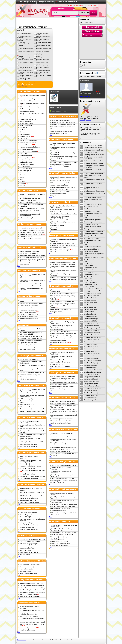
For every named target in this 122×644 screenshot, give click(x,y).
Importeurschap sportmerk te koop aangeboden (33, 230)
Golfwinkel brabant (90, 270)
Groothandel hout (89, 312)
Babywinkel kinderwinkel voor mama (30, 542)
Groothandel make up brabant (26, 63)
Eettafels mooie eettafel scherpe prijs (30, 616)
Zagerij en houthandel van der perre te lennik (32, 103)
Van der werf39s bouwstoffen (60, 545)
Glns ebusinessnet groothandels (28, 117)
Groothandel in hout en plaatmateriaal (91, 278)
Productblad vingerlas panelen (28, 628)
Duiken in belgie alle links (27, 515)
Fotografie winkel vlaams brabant (93, 200)
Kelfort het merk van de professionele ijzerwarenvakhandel (30, 215)
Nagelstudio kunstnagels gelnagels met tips (63, 187)
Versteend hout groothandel (92, 381)
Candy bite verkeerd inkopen (59, 443)
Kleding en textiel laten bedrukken (61, 183)
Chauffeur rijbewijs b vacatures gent (30, 464)
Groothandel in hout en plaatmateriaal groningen (91, 285)
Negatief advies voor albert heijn (29, 498)
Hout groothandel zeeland (91, 342)
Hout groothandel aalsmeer (92, 358)
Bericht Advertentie (74, 5)
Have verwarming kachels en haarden (30, 565)
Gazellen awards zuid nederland (60, 445)
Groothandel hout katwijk (91, 393)
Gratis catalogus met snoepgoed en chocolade (64, 447)
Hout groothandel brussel (91, 374)
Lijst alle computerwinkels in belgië (29, 502)
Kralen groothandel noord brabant (93, 161)
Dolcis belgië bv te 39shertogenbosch (30, 596)
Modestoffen (23, 175)
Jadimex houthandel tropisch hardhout (30, 101)
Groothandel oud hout (90, 305)
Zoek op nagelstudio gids (27, 523)
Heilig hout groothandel (91, 391)
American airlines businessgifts (28, 347)
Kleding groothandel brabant (26, 58)
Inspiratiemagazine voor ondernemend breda (32, 341)
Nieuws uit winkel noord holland (93, 289)
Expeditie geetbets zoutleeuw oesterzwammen (32, 470)
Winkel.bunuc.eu (22, 640)
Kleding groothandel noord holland (94, 291)
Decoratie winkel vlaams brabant (93, 202)
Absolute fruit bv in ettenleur (28, 468)
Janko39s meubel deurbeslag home (29, 446)
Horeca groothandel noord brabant (94, 173)
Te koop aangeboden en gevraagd (29, 319)
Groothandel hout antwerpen (92, 298)
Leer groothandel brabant (91, 251)
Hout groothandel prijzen (91, 384)
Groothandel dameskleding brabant (94, 231)
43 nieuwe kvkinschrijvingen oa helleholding (32, 411)
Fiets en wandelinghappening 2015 (29, 544)
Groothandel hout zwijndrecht (92, 372)
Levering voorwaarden (26, 126)
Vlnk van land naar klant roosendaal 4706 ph (64, 465)
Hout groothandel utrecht (91, 323)
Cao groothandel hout (90, 307)
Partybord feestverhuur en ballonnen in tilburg (32, 588)
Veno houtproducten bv (26, 158)
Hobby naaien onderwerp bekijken (29, 407)
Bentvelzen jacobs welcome (27, 630)
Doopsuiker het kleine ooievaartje (29, 525)
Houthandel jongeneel (26, 156)
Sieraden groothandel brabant (26, 60)
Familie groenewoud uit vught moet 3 (30, 99)
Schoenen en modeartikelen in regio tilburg (32, 584)
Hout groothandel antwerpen (92, 295)
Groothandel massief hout (43, 58)
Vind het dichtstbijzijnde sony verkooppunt (31, 517)
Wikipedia (22, 184)
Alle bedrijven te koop (26, 237)
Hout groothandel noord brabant (93, 145)
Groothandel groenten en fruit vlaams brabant (44, 49)
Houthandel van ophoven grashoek (29, 109)
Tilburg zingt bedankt (57, 364)
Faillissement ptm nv (25, 171)
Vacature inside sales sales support (61, 331)
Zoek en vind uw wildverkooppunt (61, 362)
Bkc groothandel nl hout (91, 302)
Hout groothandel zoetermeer (92, 330)
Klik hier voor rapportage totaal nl (29, 399)
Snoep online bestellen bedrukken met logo (63, 437)
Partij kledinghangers (25, 121)
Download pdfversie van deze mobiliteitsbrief (32, 476)
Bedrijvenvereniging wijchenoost (61, 543)
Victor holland (24, 128)
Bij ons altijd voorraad (26, 145)
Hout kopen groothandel (91, 398)
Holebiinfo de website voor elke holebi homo (32, 496)
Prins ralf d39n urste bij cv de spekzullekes (63, 151)
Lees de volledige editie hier (59, 329)
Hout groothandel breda (91, 365)
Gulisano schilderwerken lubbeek (29, 552)
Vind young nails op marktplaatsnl (61, 191)
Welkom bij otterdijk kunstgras (28, 573)
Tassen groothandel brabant (92, 249)
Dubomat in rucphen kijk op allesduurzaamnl (64, 334)
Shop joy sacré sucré (25, 550)
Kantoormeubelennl (25, 166)
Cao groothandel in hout (91, 309)
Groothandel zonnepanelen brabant (94, 234)
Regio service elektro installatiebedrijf (62, 336)
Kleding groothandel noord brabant (94, 150)
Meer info (22, 132)
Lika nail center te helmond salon (29, 253)
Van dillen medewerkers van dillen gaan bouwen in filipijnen (62, 530)
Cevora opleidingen (25, 134)
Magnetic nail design (57, 196)
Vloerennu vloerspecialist (27, 164)
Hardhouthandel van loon (27, 130)
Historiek (22, 186)
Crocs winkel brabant (90, 272)
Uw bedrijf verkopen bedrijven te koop (62, 252)
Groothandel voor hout (90, 316)
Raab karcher (23, 138)
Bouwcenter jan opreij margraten (60, 537)
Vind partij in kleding (57, 312)
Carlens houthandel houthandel (28, 151)
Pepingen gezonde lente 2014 (28, 500)
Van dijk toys (23, 153)
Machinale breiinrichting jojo (59, 385)
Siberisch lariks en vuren (26, 571)
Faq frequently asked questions (28, 594)
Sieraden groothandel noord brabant (94, 155)
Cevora (22, 173)
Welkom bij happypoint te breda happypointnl (64, 157)
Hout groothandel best (90, 300)
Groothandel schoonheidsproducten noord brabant (26, 44)
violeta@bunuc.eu (22, 86)
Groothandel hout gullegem (92, 363)
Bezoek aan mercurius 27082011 (60, 167)
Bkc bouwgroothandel (26, 169)
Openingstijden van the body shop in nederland (33, 336)
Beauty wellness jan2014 (26, 569)
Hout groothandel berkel (91, 379)
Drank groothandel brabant (92, 229)
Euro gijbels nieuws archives (28, 474)
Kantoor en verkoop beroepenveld (29, 306)
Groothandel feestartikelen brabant (94, 213)
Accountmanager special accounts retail (62, 419)
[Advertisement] (48, 21)
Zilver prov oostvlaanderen (59, 511)
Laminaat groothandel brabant (44, 66)
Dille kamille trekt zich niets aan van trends (32, 429)
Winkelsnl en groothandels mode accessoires (32, 373)
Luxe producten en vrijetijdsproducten (62, 131)
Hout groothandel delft (90, 321)
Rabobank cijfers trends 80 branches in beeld (64, 533)
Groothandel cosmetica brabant (93, 241)
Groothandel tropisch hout (91, 275)
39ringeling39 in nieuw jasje (59, 133)
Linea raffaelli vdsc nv (58, 515)
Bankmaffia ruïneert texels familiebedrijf (63, 421)
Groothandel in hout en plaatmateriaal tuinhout (91, 282)
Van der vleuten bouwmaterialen (29, 141)
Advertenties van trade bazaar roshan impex (32, 286)
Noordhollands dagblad (26, 262)
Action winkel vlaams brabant (26, 52)
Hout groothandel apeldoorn (92, 333)
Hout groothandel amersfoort (92, 354)
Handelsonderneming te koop (28, 143)
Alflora (22, 177)
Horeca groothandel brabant (26, 71)
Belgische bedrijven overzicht (60, 541)
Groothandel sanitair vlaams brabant (94, 191)
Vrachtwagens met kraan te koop (29, 314)
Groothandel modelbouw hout (92, 337)
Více (19, 220)
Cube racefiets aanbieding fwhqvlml (61, 310)
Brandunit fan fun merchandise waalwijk (63, 387)
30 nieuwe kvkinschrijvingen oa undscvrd (31, 234)
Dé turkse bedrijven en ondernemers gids (31, 228)
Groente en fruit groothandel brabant (94, 258)
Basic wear (23, 241)
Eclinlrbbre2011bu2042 (58, 226)
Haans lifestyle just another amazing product (64, 401)
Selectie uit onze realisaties (27, 111)
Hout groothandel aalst (90, 344)
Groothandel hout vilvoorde (92, 335)
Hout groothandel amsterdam (92, 377)
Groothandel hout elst (90, 367)
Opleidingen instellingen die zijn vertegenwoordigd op (60, 217)
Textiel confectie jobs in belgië (60, 220)
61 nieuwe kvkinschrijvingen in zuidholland (64, 513)
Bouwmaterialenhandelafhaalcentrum (30, 147)
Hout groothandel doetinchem (92, 388)
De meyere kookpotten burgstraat (29, 316)
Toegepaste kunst (24, 264)
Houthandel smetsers (25, 136)
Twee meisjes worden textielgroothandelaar (63, 304)
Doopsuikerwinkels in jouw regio (29, 529)
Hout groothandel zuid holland (93, 293)
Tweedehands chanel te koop (28, 308)
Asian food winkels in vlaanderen (29, 478)
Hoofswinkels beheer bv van (59, 360)
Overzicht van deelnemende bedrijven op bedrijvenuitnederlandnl (31, 333)
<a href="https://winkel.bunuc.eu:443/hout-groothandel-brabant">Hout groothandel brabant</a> (93, 134)
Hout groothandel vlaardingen (92, 360)
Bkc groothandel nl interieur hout (93, 370)
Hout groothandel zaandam (92, 326)
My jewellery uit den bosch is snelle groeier (32, 258)
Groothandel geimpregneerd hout (93, 328)
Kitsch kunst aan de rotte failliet (28, 444)
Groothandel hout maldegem (92, 351)
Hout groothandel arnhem (91, 356)
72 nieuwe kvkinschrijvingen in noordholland (64, 280)
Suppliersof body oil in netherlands (29, 345)
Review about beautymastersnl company (31, 338)
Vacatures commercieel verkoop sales (30, 375)
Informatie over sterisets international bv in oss (33, 365)
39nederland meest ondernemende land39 (63, 449)
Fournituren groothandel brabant (93, 222)
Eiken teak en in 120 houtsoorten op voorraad (32, 95)
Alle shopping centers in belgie (28, 513)
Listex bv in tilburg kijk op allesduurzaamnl (32, 232)
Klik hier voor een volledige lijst (29, 200)
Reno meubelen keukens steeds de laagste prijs (32, 539)
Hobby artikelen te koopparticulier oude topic (32, 278)
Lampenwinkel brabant (91, 268)
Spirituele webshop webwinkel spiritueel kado (32, 260)
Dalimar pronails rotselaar (59, 194)
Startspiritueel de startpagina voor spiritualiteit (32, 255)
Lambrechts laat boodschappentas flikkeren (32, 304)
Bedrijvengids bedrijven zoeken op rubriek (31, 442)
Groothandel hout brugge (91, 319)
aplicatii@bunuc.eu (86, 120)
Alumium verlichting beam (27, 548)
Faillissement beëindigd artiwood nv (30, 218)
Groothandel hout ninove (91, 395)
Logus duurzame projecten (59, 340)
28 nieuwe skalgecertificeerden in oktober (63, 479)
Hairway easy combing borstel (28, 377)
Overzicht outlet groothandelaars (29, 310)
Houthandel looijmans (26, 162)
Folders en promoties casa (27, 527)
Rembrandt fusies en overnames (60, 391)
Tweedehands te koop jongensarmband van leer (64, 504)
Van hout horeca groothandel (92, 386)
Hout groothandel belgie (91, 347)
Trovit (21, 179)
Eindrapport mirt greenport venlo (61, 451)
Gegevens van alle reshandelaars (29, 343)
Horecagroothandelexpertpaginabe (61, 366)
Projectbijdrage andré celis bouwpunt (30, 198)
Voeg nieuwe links (85, 5)
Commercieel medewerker (27, 149)
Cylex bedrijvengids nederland (28, 379)
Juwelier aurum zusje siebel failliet (29, 251)
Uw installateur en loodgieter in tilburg (62, 338)
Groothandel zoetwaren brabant (93, 247)
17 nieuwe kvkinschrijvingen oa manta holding (33, 409)
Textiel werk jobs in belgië (27, 405)
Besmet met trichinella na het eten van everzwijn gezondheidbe (30, 461)
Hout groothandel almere (91, 349)
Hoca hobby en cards (57, 129)
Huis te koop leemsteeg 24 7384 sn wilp (62, 535)
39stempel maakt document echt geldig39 (63, 243)
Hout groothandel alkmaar (91, 340)
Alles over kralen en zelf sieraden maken (31, 393)
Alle (21, 2)
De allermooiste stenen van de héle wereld (63, 125)
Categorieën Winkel (30, 2)
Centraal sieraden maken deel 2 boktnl (30, 284)
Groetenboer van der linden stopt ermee (31, 466)
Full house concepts (25, 554)
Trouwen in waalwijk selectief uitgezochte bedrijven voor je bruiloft (63, 144)
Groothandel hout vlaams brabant (67, 2)
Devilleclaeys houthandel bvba (28, 614)
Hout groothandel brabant (46, 2)
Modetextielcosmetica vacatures (60, 189)
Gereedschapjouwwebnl (26, 123)
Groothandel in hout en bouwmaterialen (25, 79)
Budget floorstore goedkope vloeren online (63, 262)
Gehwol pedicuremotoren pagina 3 (61, 250)
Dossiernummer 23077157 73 (28, 119)
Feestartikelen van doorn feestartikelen (30, 239)
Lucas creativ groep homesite (59, 248)
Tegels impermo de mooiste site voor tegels (63, 264)
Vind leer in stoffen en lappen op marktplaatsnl (64, 212)
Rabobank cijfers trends (58, 539)
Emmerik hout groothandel (92, 400)
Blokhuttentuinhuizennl (26, 160)
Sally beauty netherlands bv (27, 349)
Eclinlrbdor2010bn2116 (58, 483)
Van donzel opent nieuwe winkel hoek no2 (63, 409)
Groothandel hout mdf (90, 314)
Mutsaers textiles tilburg (58, 389)
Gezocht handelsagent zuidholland (61, 508)
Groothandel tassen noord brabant (93, 163)
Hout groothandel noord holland (93, 204)
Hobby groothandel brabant (26, 66)
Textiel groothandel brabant (43, 71)
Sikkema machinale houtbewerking (29, 107)
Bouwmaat (23, 181)
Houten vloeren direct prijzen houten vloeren (32, 567)
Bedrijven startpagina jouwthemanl (61, 165)
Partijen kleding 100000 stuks (28, 312)
